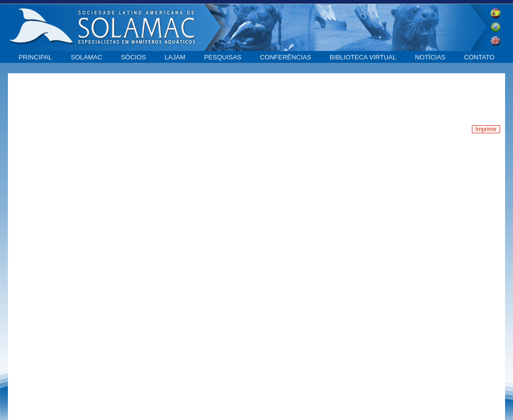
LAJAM (175, 57)
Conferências (285, 57)
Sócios (134, 57)
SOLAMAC (87, 57)
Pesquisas (223, 57)
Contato (479, 57)
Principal (35, 57)
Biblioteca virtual (363, 57)
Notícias (430, 57)
